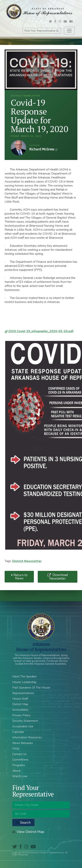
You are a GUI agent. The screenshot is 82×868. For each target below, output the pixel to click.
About (16, 771)
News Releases (23, 743)
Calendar (18, 732)
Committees (20, 760)
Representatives (23, 693)
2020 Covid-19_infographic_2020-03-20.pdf (41, 331)
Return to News (19, 577)
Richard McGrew (18, 148)
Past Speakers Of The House (31, 688)
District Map (20, 704)
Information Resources (27, 737)
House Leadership (24, 682)
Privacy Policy (21, 715)
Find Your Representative (42, 31)
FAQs (16, 749)
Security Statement (25, 721)
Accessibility (20, 710)
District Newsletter (27, 561)
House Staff (20, 699)
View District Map (28, 832)
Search (23, 823)
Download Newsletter (59, 577)
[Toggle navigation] (69, 31)
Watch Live (20, 776)
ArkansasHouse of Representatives (41, 647)
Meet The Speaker (25, 677)
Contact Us (19, 754)
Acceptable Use (23, 726)
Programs (19, 765)
